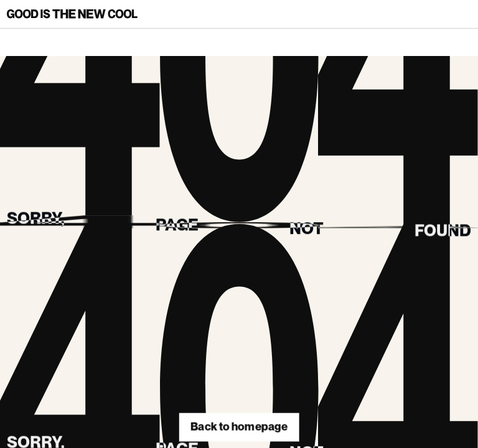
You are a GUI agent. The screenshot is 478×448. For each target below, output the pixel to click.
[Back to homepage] (72, 14)
